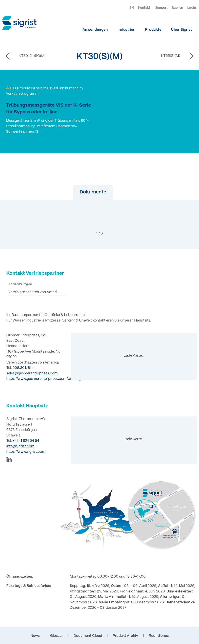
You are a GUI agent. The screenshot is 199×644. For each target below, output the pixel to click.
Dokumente (88, 192)
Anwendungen (95, 30)
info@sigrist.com (20, 446)
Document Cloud (88, 636)
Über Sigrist (181, 30)
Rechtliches (159, 636)
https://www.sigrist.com (26, 452)
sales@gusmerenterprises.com (32, 373)
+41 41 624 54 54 (26, 441)
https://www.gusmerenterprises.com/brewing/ (44, 379)
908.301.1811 (23, 368)
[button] (88, 192)
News (35, 636)
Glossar (57, 636)
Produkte (153, 30)
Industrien (126, 30)
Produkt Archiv (125, 636)
